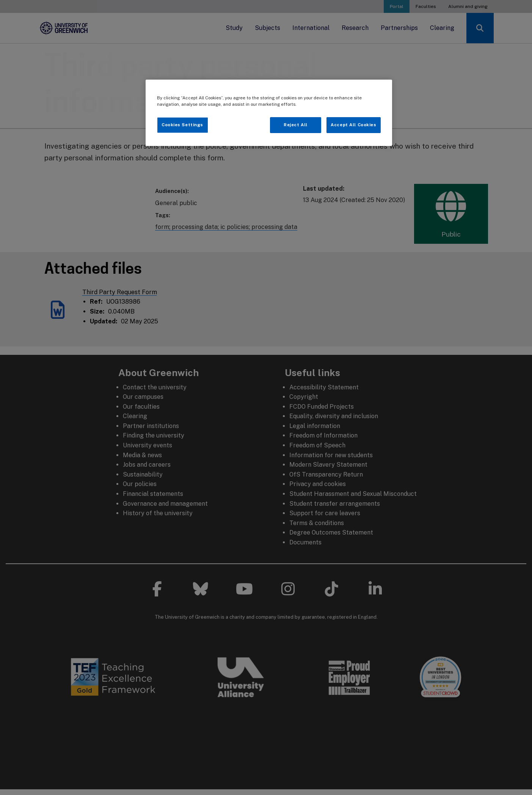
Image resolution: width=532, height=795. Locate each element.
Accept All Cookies (353, 125)
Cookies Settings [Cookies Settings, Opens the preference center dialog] (182, 125)
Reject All (296, 125)
